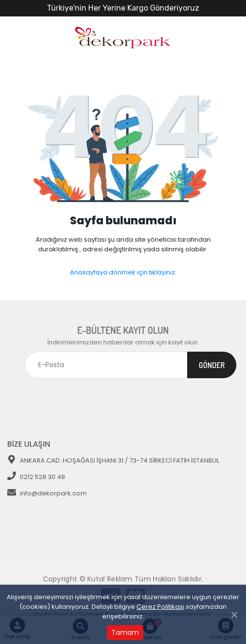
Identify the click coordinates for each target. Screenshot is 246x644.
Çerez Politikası (160, 607)
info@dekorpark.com (47, 493)
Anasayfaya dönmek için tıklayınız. (123, 272)
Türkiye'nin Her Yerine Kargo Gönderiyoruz (123, 8)
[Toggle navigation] (225, 397)
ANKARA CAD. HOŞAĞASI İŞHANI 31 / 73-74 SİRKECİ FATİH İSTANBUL (113, 460)
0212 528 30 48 (36, 477)
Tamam (125, 632)
